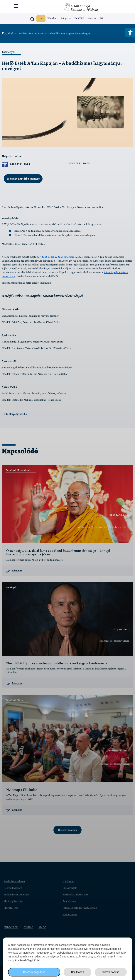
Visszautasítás (111, 972)
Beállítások (78, 972)
